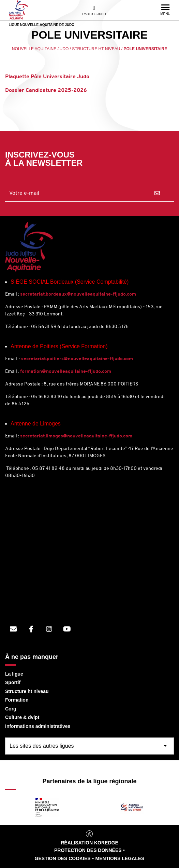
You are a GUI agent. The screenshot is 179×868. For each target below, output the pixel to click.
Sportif (13, 682)
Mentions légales (120, 858)
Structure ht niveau (27, 691)
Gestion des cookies (63, 858)
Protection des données (88, 850)
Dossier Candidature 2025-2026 (46, 91)
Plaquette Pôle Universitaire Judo (48, 77)
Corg (11, 709)
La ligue (14, 674)
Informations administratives (38, 726)
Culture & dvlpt (22, 717)
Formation (17, 700)
